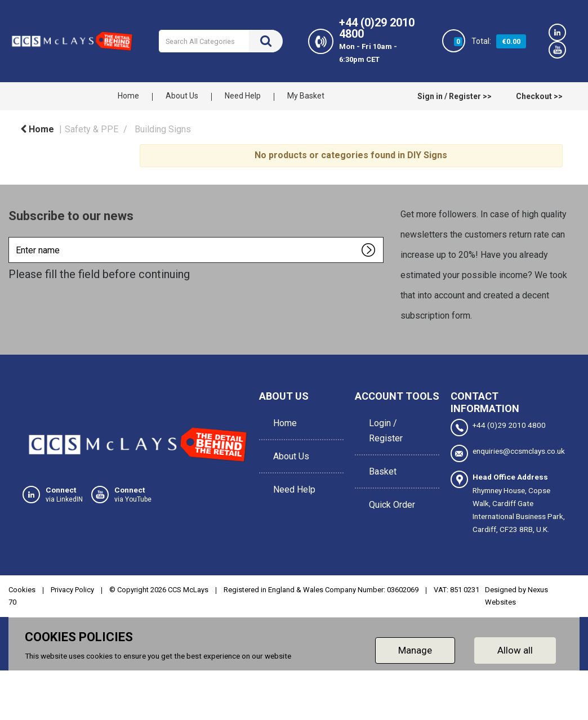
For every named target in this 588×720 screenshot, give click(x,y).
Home (128, 96)
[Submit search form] (266, 41)
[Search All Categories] (221, 41)
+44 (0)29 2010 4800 (498, 428)
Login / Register (383, 427)
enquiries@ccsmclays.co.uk (508, 453)
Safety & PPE (92, 129)
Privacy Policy (72, 590)
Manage (415, 650)
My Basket (306, 96)
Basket (380, 460)
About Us (182, 96)
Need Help (243, 96)
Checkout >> (539, 96)
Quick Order (389, 485)
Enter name (12, 237)
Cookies (22, 590)
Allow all (515, 650)
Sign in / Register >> (455, 96)
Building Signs (163, 129)
